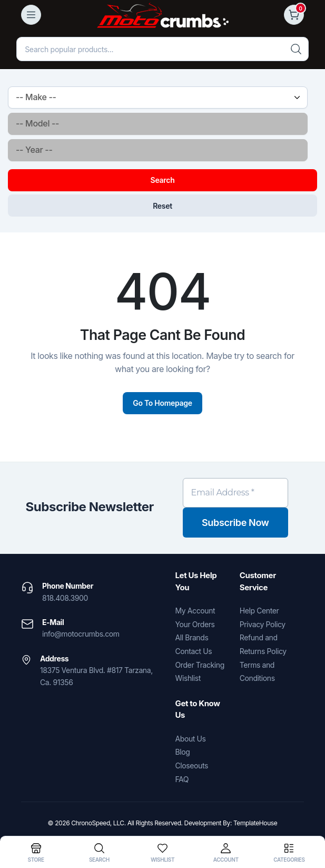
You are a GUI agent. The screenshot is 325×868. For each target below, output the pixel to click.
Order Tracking (200, 665)
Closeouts (192, 765)
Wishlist (188, 678)
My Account (195, 611)
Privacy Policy (263, 624)
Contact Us (194, 651)
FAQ (182, 779)
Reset (162, 206)
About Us (191, 739)
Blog (183, 752)
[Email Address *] (236, 493)
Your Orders (195, 624)
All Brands (192, 637)
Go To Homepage (162, 403)
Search (163, 180)
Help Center (259, 611)
